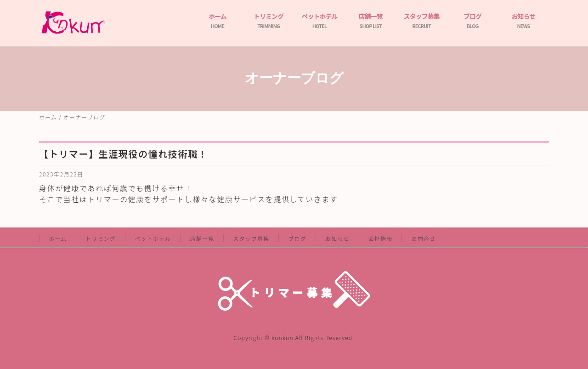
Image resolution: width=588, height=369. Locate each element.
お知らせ (524, 20)
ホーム (218, 20)
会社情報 (381, 238)
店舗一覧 (371, 20)
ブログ (472, 20)
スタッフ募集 (422, 20)
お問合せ (423, 238)
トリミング (269, 20)
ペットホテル (320, 20)
